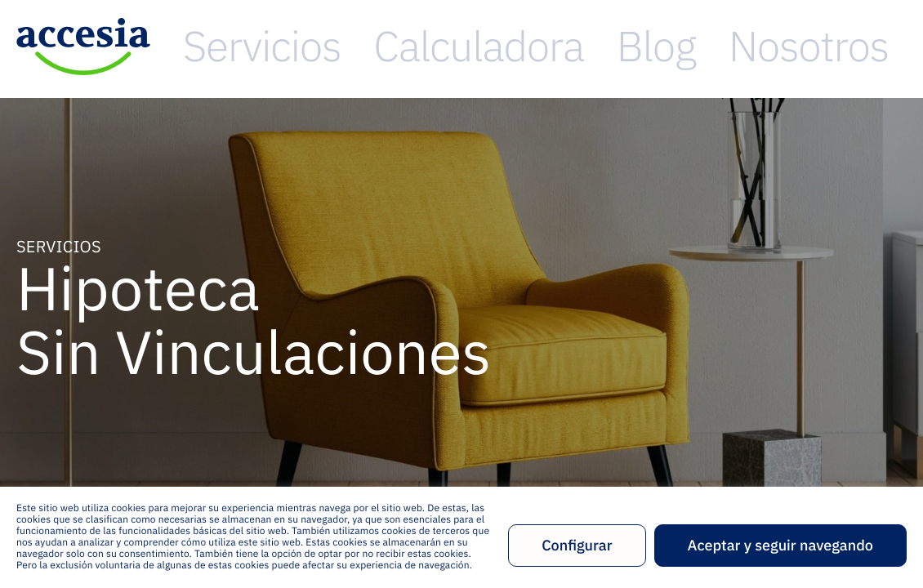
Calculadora (593, 46)
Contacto (873, 46)
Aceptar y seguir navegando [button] (780, 545)
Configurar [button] (577, 545)
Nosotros (772, 46)
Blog (688, 46)
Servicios (482, 46)
